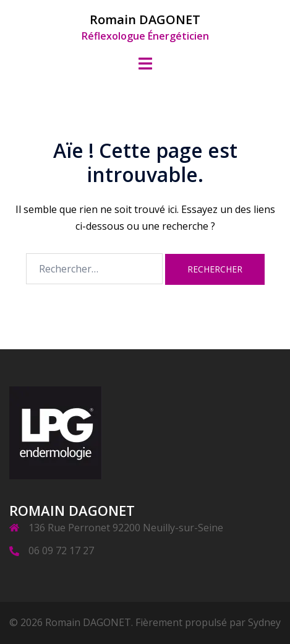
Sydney (264, 622)
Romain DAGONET (145, 20)
